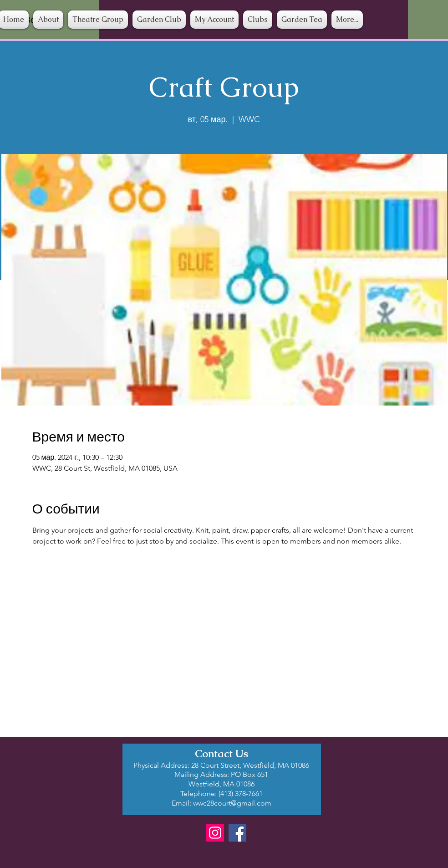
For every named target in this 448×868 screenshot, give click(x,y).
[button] (258, 20)
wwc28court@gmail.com (232, 803)
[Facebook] (237, 833)
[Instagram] (215, 833)
